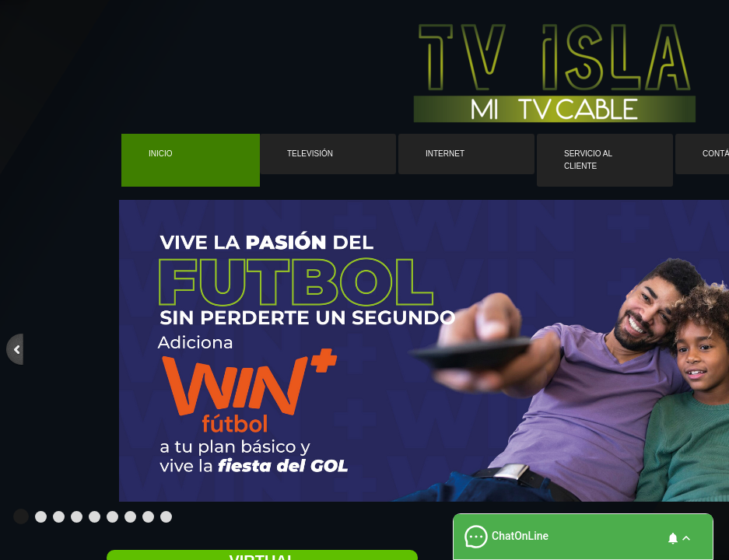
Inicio (161, 154)
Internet (445, 154)
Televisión (310, 154)
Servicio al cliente (588, 160)
